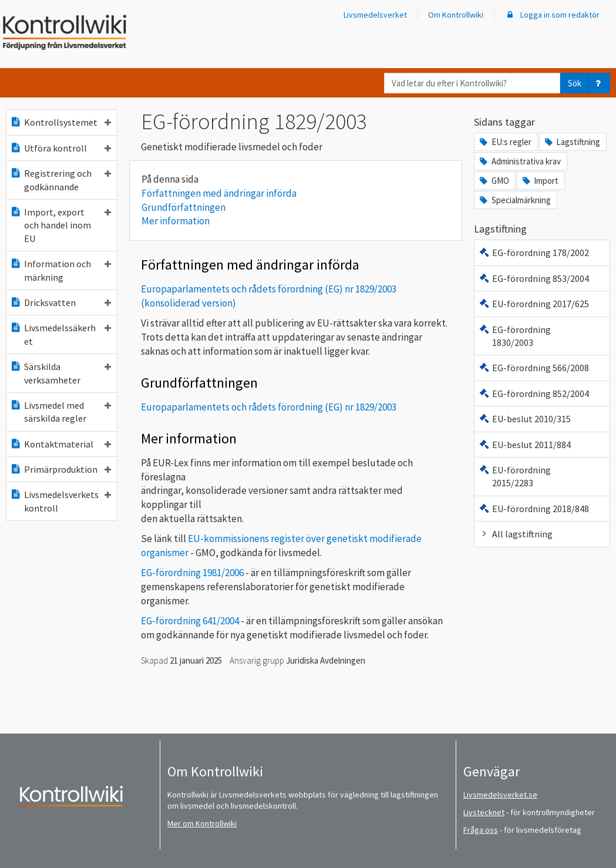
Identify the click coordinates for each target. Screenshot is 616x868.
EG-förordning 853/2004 (533, 278)
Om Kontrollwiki (456, 15)
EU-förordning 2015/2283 (514, 476)
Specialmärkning (514, 200)
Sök (575, 83)
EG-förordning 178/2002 (533, 253)
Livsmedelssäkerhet (60, 334)
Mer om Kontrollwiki (202, 823)
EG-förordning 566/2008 (533, 368)
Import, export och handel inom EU (60, 225)
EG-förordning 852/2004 (533, 393)
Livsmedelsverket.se (500, 795)
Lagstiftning (572, 142)
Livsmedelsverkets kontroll (60, 501)
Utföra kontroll (60, 148)
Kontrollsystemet (60, 122)
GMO (493, 181)
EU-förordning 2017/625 (533, 304)
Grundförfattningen (184, 207)
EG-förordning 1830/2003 (514, 336)
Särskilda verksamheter (60, 373)
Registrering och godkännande (60, 180)
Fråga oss (481, 830)
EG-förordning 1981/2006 (192, 573)
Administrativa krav (519, 161)
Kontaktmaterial (60, 444)
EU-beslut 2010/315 (524, 419)
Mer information (176, 221)
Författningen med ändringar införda (219, 193)
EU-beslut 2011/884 (524, 445)
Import (540, 181)
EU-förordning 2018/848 (533, 509)
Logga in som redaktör (552, 15)
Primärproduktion (60, 469)
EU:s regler (504, 142)
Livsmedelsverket (375, 15)
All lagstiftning (515, 534)
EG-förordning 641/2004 (190, 621)
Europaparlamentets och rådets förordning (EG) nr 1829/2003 (269, 407)
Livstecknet (484, 812)
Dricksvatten (60, 302)
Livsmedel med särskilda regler (60, 412)
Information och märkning (60, 270)
